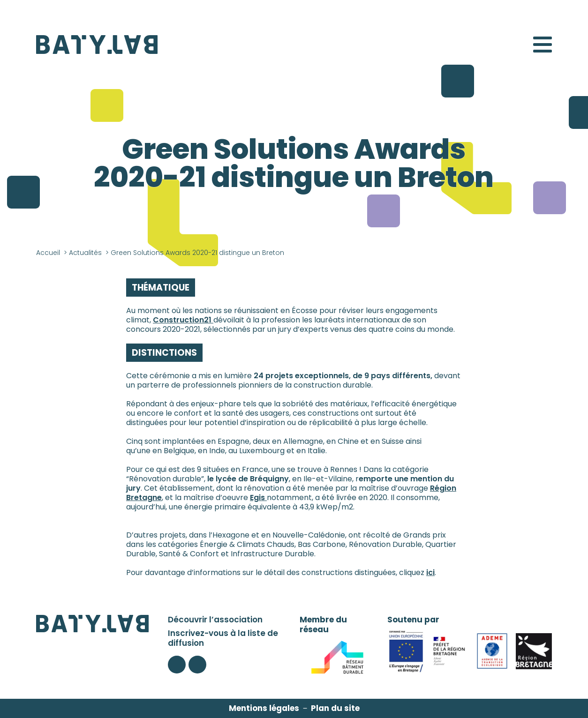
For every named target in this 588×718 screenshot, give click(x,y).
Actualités (85, 253)
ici (430, 572)
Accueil (48, 253)
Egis (258, 497)
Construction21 (183, 320)
